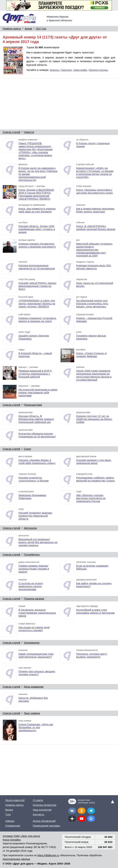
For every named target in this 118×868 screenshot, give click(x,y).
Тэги (8, 814)
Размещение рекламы (46, 826)
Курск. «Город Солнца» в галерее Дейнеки (91, 355)
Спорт (28, 449)
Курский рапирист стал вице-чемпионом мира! (94, 462)
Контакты (38, 814)
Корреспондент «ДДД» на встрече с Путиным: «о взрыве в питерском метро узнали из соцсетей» (95, 173)
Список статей (11, 132)
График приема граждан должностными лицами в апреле (34, 569)
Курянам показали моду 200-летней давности (94, 267)
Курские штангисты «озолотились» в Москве (34, 479)
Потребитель (32, 554)
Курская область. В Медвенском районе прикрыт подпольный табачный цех (36, 419)
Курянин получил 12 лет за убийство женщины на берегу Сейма (94, 419)
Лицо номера (32, 713)
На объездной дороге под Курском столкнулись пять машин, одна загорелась (92, 304)
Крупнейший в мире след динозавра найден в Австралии (95, 611)
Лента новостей (15, 800)
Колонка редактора (44, 805)
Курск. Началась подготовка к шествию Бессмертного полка (94, 191)
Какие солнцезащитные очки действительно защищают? (36, 655)
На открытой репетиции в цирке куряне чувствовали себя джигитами (38, 392)
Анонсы (54, 70)
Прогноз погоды (98, 70)
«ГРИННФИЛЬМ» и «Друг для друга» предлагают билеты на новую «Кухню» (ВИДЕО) (37, 304)
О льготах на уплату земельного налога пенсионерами (31, 586)
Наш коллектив (42, 810)
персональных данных (16, 859)
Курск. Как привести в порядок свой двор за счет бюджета (37, 210)
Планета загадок (34, 599)
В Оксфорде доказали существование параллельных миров (37, 613)
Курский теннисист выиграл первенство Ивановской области (35, 516)
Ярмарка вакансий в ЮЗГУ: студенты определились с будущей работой (35, 374)
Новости (29, 132)
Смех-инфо (80, 70)
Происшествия (33, 405)
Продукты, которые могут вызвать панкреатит (92, 655)
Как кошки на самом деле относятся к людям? (34, 629)
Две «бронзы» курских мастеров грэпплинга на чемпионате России (91, 498)
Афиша (10, 821)
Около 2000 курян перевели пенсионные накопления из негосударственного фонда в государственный (94, 375)
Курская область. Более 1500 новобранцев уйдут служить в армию (37, 229)
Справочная (13, 826)
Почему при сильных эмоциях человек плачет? (37, 673)
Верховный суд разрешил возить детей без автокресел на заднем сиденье (38, 542)
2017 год (41, 29)
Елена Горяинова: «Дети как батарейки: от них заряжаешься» (36, 727)
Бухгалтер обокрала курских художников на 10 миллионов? (37, 435)
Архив (28, 29)
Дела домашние (34, 687)
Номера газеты (12, 29)
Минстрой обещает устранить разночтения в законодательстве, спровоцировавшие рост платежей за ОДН (94, 250)
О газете (38, 800)
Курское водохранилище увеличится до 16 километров (37, 267)
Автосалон (30, 528)
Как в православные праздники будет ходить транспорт (95, 210)
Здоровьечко (32, 643)
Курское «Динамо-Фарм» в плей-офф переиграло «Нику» (37, 462)
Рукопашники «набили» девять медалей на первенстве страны (95, 479)
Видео (9, 810)
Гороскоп (66, 70)
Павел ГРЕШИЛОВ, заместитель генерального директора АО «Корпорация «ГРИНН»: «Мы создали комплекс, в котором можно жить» (36, 151)
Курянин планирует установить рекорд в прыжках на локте (37, 320)
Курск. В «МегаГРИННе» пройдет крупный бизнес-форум (96, 228)
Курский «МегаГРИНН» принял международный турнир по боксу (37, 286)
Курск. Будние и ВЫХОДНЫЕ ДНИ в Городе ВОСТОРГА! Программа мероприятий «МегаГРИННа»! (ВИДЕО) (36, 194)
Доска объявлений (44, 821)
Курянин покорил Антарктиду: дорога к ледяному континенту (37, 245)
